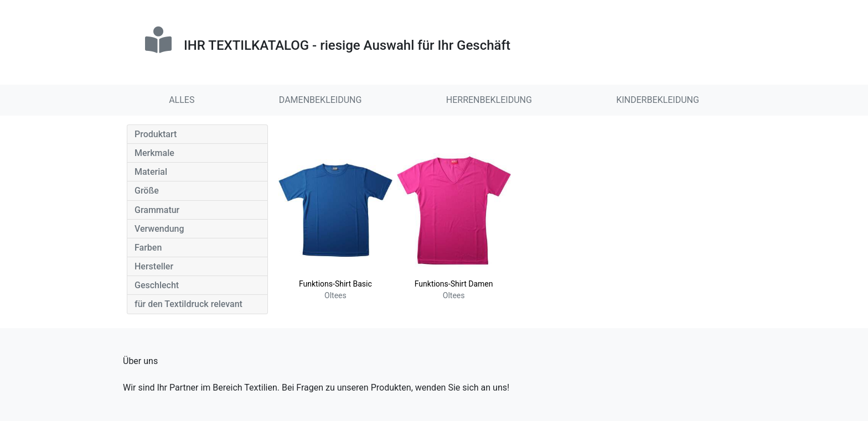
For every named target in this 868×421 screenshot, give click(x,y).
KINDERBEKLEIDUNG (658, 100)
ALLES (182, 100)
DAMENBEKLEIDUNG (321, 100)
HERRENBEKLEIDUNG (489, 100)
